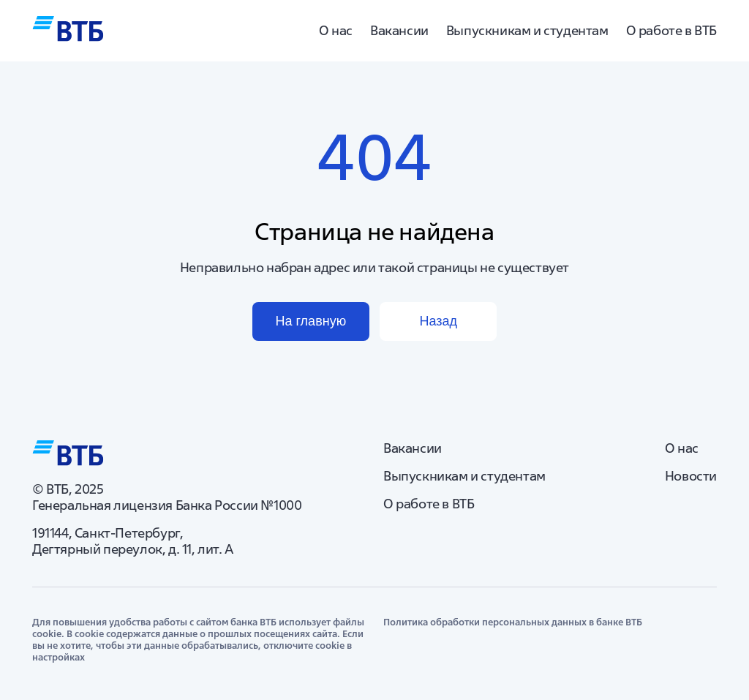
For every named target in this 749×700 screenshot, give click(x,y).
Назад (438, 321)
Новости (691, 476)
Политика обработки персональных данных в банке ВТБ (513, 622)
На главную (310, 321)
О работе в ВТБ (671, 31)
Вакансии (399, 31)
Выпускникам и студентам (527, 31)
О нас (336, 31)
